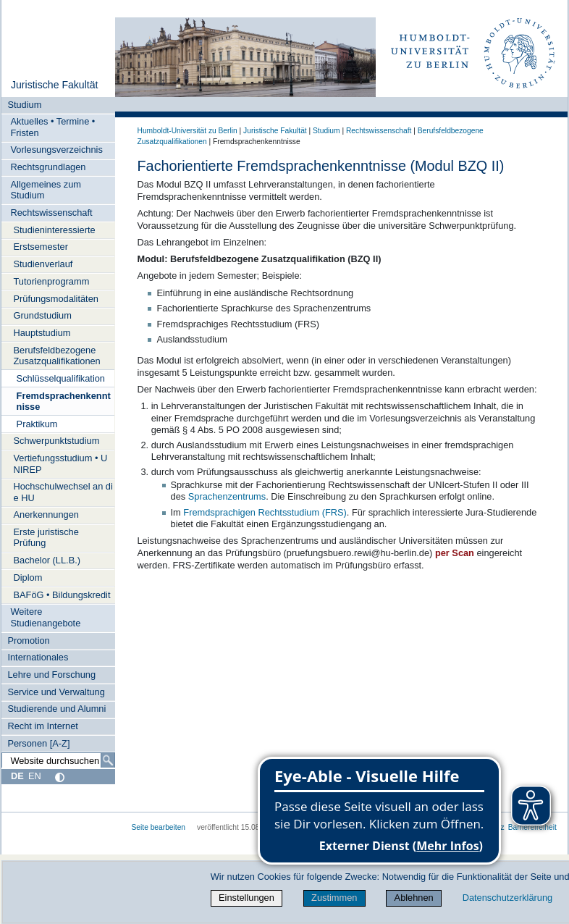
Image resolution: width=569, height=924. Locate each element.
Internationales (38, 657)
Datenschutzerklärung (507, 898)
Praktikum (37, 424)
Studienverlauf (43, 264)
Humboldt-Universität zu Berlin (187, 131)
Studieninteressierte (55, 230)
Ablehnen (414, 898)
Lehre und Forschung (51, 675)
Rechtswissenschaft (52, 213)
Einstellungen (246, 898)
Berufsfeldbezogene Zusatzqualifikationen (57, 356)
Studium (24, 105)
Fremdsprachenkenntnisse (64, 401)
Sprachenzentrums (227, 496)
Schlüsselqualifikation (61, 378)
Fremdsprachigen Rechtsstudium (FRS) (265, 512)
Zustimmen (334, 898)
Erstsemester (41, 247)
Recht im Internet (42, 726)
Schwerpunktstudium (57, 441)
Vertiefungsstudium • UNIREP (61, 463)
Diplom (28, 577)
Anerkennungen (46, 514)
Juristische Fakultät (55, 85)
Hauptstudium (42, 333)
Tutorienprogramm (52, 281)
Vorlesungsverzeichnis (57, 150)
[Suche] (108, 760)
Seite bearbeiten (159, 827)
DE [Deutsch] (17, 776)
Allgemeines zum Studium (46, 190)
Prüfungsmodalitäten (56, 299)
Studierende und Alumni (56, 709)
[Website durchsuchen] (58, 760)
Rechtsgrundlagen (49, 167)
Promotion (28, 640)
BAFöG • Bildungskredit (62, 595)
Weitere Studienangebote (46, 617)
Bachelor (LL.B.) (47, 560)
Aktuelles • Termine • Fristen (53, 127)
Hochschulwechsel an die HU (63, 492)
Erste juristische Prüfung (46, 537)
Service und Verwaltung (56, 692)
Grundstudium (43, 315)
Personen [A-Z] (38, 743)
